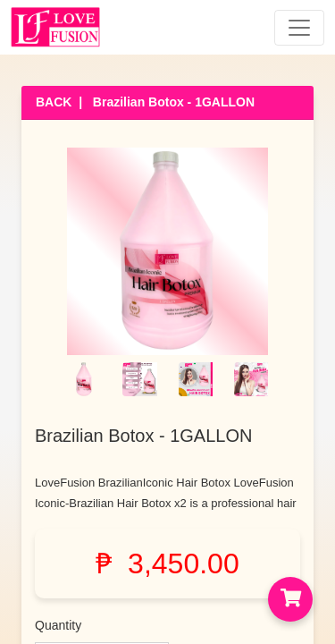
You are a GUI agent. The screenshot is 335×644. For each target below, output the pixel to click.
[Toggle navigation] (299, 28)
